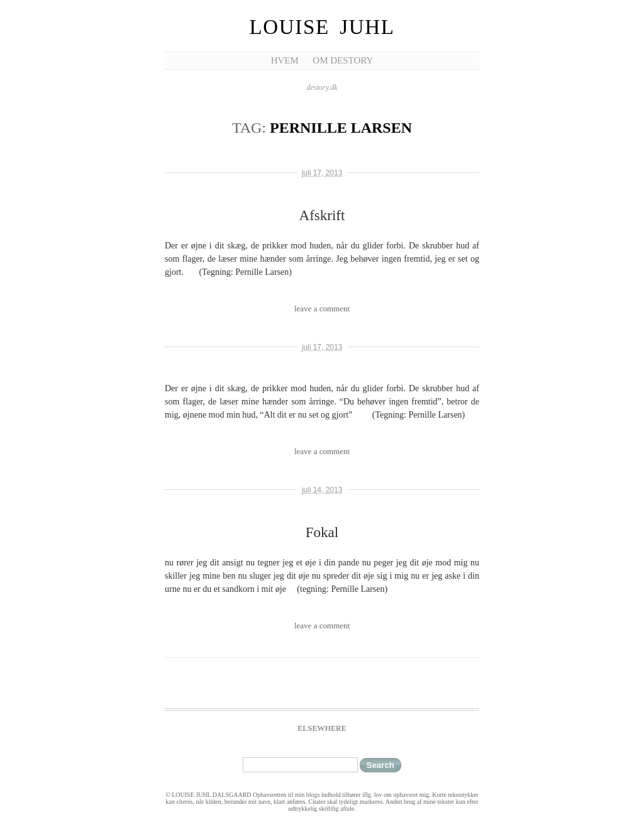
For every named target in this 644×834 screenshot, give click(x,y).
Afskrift (322, 215)
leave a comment (322, 309)
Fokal (322, 532)
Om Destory (343, 60)
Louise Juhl (322, 27)
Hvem (285, 60)
